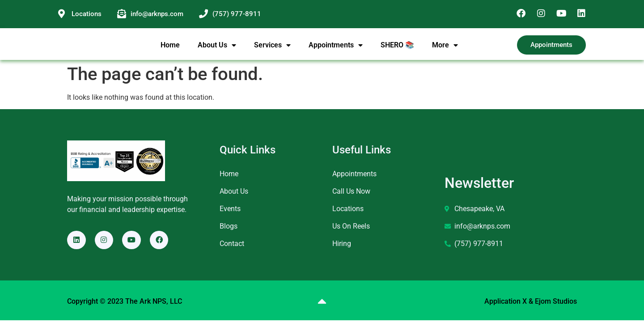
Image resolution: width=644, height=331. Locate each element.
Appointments (336, 50)
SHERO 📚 (397, 50)
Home (170, 50)
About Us (217, 50)
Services (272, 50)
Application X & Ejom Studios (531, 312)
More (445, 50)
